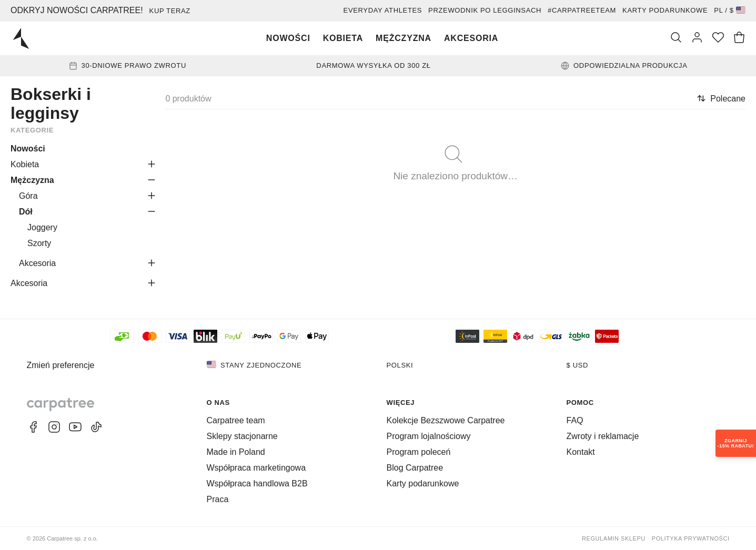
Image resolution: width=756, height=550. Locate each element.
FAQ (575, 420)
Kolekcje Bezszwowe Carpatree (446, 420)
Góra (28, 196)
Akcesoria (471, 38)
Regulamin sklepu (614, 538)
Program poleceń (419, 452)
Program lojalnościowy (429, 436)
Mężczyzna (404, 38)
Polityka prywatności (691, 538)
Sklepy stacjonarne (242, 436)
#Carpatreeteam (582, 10)
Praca (218, 499)
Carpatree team (236, 420)
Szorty (39, 243)
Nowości (288, 38)
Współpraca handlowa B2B (257, 483)
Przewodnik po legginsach (485, 10)
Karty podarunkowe (665, 10)
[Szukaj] (676, 38)
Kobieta (343, 38)
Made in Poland (236, 452)
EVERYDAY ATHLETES (383, 10)
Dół (26, 212)
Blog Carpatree (415, 468)
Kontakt (581, 452)
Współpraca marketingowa (256, 468)
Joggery (42, 227)
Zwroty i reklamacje (603, 436)
